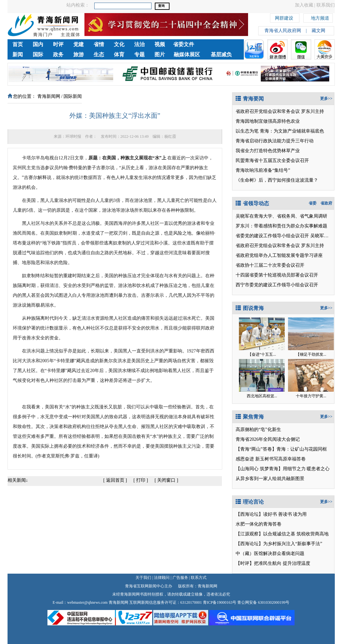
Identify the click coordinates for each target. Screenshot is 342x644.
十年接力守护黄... (311, 396)
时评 (58, 44)
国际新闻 (73, 96)
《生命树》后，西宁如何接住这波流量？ (277, 180)
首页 (18, 44)
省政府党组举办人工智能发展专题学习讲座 (279, 255)
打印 (141, 480)
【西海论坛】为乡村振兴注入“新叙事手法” (279, 544)
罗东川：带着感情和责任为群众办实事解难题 (281, 226)
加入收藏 (304, 5)
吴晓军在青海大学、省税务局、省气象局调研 (281, 216)
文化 (119, 44)
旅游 (79, 54)
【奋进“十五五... (262, 354)
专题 (139, 54)
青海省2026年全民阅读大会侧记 (268, 439)
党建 (79, 44)
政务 (58, 54)
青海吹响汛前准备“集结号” (263, 170)
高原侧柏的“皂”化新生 (258, 429)
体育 (119, 54)
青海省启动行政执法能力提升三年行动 (275, 141)
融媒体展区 (187, 54)
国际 (38, 54)
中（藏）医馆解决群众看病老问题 (270, 554)
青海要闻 (250, 99)
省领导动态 (252, 203)
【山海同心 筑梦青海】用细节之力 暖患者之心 (283, 469)
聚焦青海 (250, 417)
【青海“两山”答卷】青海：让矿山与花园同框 (281, 449)
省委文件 (184, 44)
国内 (38, 44)
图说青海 (250, 308)
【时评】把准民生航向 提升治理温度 (273, 563)
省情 (99, 44)
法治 (139, 44)
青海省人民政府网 (283, 31)
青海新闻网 (49, 96)
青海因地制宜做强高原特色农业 (268, 121)
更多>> (326, 98)
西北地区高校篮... (262, 396)
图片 (160, 54)
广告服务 (180, 578)
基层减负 (221, 54)
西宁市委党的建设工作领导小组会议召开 (277, 285)
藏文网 (318, 31)
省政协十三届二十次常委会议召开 (270, 265)
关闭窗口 (166, 480)
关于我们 (143, 578)
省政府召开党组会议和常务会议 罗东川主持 (280, 111)
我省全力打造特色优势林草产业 (268, 151)
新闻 (18, 54)
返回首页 (115, 480)
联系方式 (199, 578)
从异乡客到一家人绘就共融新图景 (270, 479)
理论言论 (250, 502)
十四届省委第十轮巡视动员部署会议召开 (277, 275)
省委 (313, 203)
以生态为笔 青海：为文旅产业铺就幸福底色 (280, 131)
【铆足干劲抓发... (311, 354)
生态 (99, 54)
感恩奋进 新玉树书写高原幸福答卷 (271, 459)
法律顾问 (162, 578)
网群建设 (284, 17)
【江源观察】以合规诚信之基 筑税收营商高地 (282, 534)
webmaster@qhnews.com (87, 602)
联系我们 (326, 5)
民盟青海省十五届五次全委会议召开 (272, 161)
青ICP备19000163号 (220, 602)
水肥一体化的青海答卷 (259, 524)
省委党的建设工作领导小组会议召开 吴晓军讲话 (284, 236)
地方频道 (320, 17)
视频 (160, 44)
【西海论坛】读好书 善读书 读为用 (271, 514)
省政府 (326, 203)
